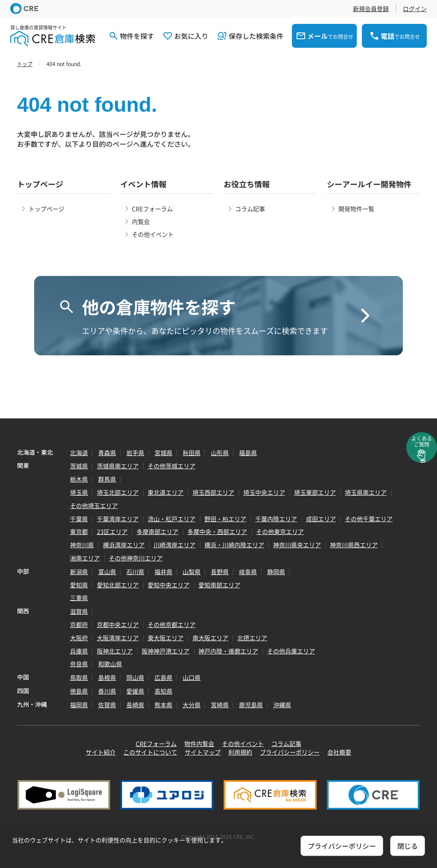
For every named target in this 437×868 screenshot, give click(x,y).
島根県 (107, 677)
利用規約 (240, 752)
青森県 (107, 453)
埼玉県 (79, 492)
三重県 (79, 598)
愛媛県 (135, 691)
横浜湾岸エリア (124, 545)
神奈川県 (82, 545)
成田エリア (321, 519)
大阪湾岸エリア (118, 638)
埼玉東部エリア (315, 492)
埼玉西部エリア (213, 492)
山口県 (192, 677)
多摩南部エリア (157, 531)
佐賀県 (107, 705)
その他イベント (153, 234)
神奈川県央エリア (297, 545)
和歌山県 (110, 664)
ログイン (415, 9)
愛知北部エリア (118, 585)
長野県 (220, 572)
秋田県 (192, 453)
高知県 (163, 691)
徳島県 (79, 691)
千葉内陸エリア (276, 519)
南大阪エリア (210, 638)
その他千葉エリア (369, 519)
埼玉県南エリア (366, 492)
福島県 (248, 453)
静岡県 (276, 572)
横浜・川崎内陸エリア (234, 545)
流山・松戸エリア (172, 519)
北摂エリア (252, 638)
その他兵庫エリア (291, 651)
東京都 (79, 531)
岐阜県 (248, 572)
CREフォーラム (152, 209)
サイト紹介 (101, 752)
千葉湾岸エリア (118, 519)
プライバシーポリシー (290, 752)
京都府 (79, 624)
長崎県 (135, 705)
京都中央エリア (118, 624)
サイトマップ (203, 752)
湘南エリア (85, 558)
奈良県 (79, 664)
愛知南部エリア (219, 585)
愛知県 (79, 585)
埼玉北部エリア (118, 492)
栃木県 (79, 479)
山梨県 (192, 572)
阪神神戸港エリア (166, 651)
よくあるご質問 (422, 441)
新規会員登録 (371, 9)
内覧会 (141, 221)
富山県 (107, 572)
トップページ (47, 209)
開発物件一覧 (356, 209)
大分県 (192, 705)
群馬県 (107, 479)
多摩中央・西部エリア (217, 531)
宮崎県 (220, 705)
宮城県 (163, 453)
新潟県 (79, 572)
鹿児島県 (251, 705)
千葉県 (79, 519)
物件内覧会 (199, 743)
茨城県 (79, 466)
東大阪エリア (166, 638)
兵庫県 (79, 651)
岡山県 (135, 677)
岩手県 (135, 453)
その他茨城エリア (172, 466)
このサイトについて (150, 752)
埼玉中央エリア (264, 492)
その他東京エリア (280, 531)
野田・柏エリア (225, 519)
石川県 (135, 572)
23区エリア (112, 531)
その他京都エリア (172, 624)
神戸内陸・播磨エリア (228, 651)
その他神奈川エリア (136, 558)
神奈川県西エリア (354, 545)
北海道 (79, 453)
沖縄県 (282, 705)
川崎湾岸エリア (175, 545)
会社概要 (339, 752)
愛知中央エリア (169, 585)
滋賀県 (79, 611)
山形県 (220, 453)
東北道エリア (166, 492)
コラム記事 (250, 209)
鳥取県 (79, 677)
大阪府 (79, 638)
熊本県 (163, 705)
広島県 (163, 677)
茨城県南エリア (118, 466)
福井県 (163, 572)
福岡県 (79, 705)
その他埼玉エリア (94, 505)
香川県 (107, 691)
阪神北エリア (115, 651)
